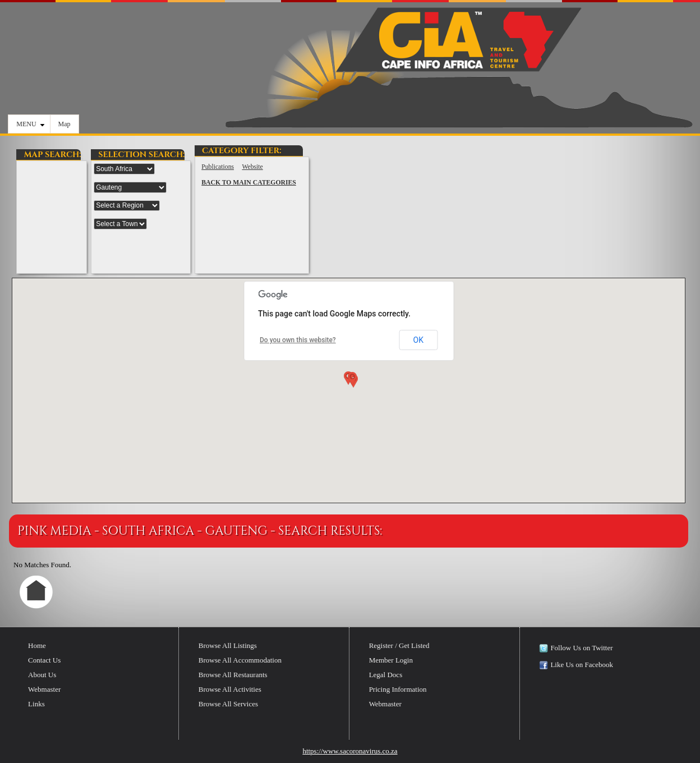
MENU (30, 124)
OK (418, 340)
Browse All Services (228, 704)
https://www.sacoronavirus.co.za (350, 751)
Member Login (391, 660)
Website (252, 167)
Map (65, 124)
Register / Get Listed (399, 645)
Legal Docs (386, 675)
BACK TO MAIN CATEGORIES (249, 183)
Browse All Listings (228, 645)
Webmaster (44, 689)
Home (37, 645)
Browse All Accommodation (240, 660)
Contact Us (44, 660)
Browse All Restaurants (233, 675)
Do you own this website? (298, 340)
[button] (351, 381)
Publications (218, 167)
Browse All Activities (230, 689)
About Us (42, 675)
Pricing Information (398, 689)
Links (36, 704)
